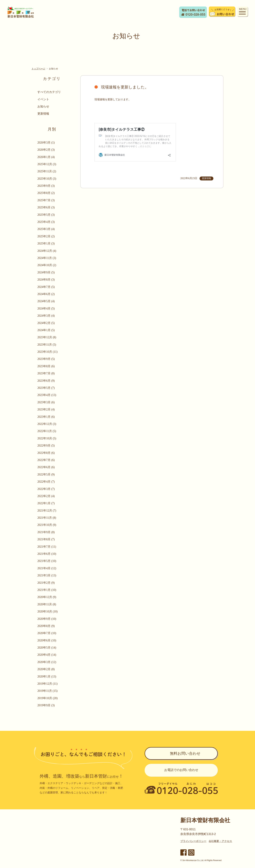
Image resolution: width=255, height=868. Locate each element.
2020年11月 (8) (47, 604)
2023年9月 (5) (46, 359)
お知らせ (44, 106)
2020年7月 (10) (47, 633)
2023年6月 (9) (46, 381)
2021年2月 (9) (46, 583)
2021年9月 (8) (46, 532)
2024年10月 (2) (47, 265)
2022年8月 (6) (46, 453)
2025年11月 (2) (47, 171)
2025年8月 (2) (46, 193)
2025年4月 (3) (46, 222)
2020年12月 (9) (47, 597)
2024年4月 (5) (46, 309)
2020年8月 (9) (46, 626)
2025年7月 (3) (46, 200)
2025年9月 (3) (46, 186)
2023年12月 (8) (47, 337)
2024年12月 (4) (47, 251)
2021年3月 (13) (47, 575)
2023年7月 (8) (46, 373)
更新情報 (44, 114)
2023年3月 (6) (46, 402)
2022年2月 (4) (46, 496)
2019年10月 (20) (48, 698)
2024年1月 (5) (46, 330)
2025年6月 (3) (46, 207)
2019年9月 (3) (46, 705)
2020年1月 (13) (47, 677)
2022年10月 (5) (47, 438)
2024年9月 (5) (46, 272)
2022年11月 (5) (47, 431)
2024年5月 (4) (46, 301)
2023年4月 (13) (47, 395)
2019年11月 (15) (48, 691)
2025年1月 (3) (46, 243)
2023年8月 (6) (46, 366)
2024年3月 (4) (46, 316)
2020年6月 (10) (47, 640)
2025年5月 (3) (46, 215)
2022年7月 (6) (46, 460)
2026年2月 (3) (46, 150)
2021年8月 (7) (46, 539)
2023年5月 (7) (46, 388)
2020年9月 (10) (47, 619)
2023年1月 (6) (46, 417)
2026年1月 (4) (46, 157)
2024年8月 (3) (46, 280)
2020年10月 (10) (48, 612)
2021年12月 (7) (47, 511)
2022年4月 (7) (46, 482)
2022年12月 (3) (47, 424)
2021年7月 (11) (47, 547)
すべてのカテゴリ (49, 92)
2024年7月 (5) (46, 287)
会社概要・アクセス (220, 841)
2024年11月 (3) (47, 258)
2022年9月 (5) (46, 446)
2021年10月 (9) (47, 525)
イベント (44, 99)
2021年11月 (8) (47, 518)
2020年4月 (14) (47, 655)
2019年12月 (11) (48, 684)
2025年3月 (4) (46, 229)
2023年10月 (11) (48, 352)
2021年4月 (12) (47, 568)
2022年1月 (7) (46, 503)
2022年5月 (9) (46, 474)
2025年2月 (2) (46, 236)
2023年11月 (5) (47, 345)
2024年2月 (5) (46, 323)
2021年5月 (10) (47, 561)
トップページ (38, 69)
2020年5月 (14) (47, 648)
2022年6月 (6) (46, 467)
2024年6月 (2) (46, 294)
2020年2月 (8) (46, 669)
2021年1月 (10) (47, 590)
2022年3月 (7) (46, 489)
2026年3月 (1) (46, 143)
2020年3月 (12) (47, 662)
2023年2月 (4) (46, 409)
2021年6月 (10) (47, 554)
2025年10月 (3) (47, 179)
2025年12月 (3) (47, 164)
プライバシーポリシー (193, 841)
